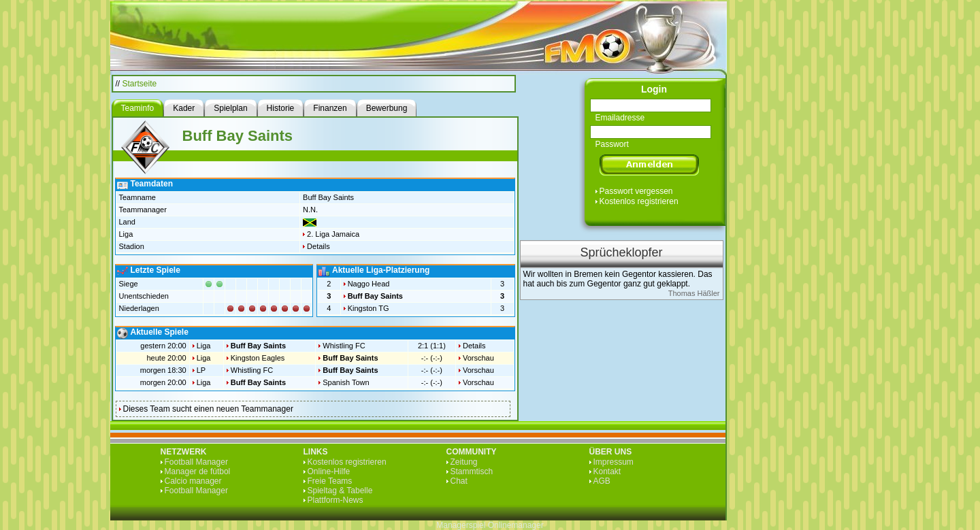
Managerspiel (461, 525)
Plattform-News (336, 500)
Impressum (614, 462)
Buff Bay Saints (375, 296)
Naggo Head (369, 284)
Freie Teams (330, 481)
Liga (204, 346)
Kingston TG (369, 308)
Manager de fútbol (198, 471)
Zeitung (464, 462)
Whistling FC (344, 346)
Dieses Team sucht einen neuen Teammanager (208, 409)
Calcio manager (193, 481)
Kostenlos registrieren (639, 201)
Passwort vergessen (636, 191)
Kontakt (607, 471)
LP (201, 370)
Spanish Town (346, 382)
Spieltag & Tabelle (340, 491)
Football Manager (196, 462)
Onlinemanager (516, 525)
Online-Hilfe (329, 471)
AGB (602, 481)
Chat (459, 481)
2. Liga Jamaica (333, 234)
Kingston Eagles (258, 358)
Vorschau (478, 358)
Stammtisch (472, 471)
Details (318, 246)
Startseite (140, 84)
